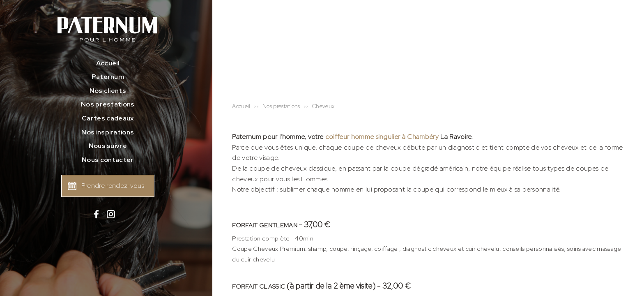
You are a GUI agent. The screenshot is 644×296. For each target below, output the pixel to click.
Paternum (108, 77)
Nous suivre (108, 146)
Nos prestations (108, 104)
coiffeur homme (350, 137)
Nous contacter (108, 160)
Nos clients (108, 91)
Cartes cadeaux (108, 118)
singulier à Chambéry (406, 137)
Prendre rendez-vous (113, 186)
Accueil (108, 63)
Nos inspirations (108, 132)
